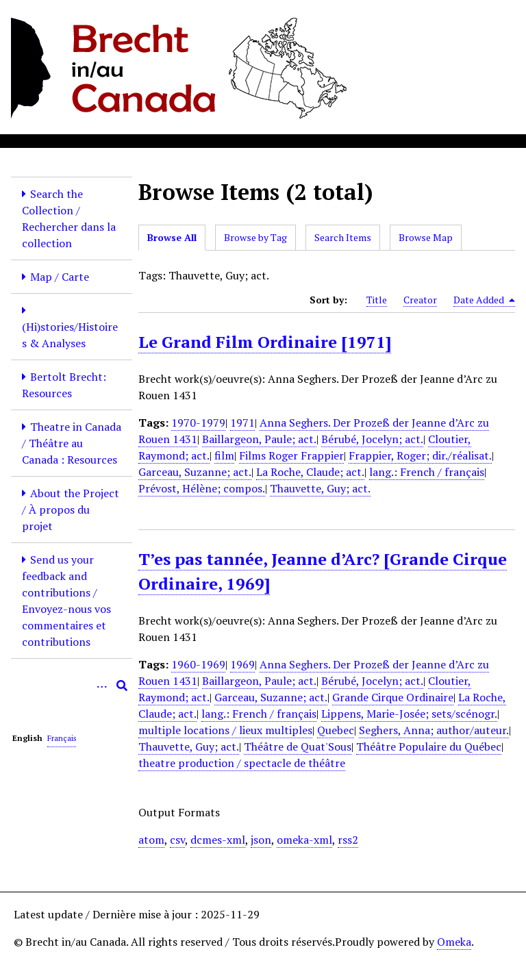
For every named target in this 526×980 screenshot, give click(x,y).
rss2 (348, 840)
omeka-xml (304, 840)
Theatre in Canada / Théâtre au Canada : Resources (72, 443)
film (224, 455)
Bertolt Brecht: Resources (64, 385)
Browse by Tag (255, 237)
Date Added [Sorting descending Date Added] (484, 300)
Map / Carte (60, 277)
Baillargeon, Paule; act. (259, 439)
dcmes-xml (218, 840)
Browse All (172, 237)
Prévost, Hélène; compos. (202, 488)
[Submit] (122, 686)
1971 (242, 423)
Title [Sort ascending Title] (377, 300)
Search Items (343, 237)
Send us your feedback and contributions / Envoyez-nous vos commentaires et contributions (66, 601)
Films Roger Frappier (291, 455)
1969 (242, 664)
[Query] (72, 686)
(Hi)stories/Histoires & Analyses (70, 335)
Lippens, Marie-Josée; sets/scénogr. (409, 714)
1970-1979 (198, 423)
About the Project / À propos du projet (71, 510)
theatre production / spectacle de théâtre (242, 763)
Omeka (454, 942)
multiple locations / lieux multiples (225, 730)
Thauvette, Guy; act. (320, 488)
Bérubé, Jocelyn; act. (372, 439)
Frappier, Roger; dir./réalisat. (420, 455)
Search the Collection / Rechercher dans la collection (69, 218)
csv (177, 840)
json (261, 840)
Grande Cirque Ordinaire (393, 697)
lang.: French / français (427, 472)
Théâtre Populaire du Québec (429, 746)
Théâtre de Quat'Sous (298, 746)
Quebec (336, 730)
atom (151, 840)
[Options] (101, 686)
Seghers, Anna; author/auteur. (434, 730)
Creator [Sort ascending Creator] (420, 300)
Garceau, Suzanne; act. (195, 472)
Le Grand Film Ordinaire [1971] (265, 342)
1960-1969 (198, 664)
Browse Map (426, 237)
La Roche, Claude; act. (310, 472)
